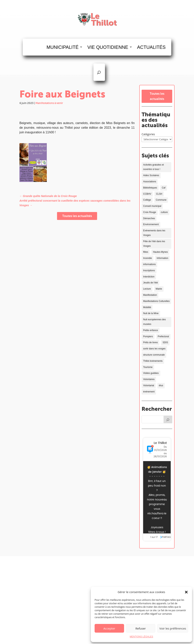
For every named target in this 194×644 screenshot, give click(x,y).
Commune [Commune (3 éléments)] (161, 200)
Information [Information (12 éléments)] (162, 258)
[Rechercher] (168, 419)
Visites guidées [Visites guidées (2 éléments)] (151, 373)
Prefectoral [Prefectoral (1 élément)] (163, 336)
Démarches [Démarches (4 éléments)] (149, 218)
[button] (186, 592)
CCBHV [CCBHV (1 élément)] (147, 194)
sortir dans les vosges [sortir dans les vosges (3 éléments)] (154, 349)
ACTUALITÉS (151, 47)
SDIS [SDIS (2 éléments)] (165, 342)
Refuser (141, 628)
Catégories (148, 134)
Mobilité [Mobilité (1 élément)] (147, 307)
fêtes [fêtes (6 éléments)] (146, 252)
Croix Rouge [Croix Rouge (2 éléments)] (150, 212)
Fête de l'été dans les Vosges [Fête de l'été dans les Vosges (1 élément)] (154, 244)
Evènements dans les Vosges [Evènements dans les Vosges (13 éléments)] (154, 233)
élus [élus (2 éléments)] (161, 385)
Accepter (109, 628)
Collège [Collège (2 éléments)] (147, 200)
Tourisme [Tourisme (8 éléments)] (148, 367)
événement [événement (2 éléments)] (149, 392)
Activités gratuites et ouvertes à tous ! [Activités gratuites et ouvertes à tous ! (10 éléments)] (153, 167)
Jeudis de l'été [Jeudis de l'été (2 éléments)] (150, 283)
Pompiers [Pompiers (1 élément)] (148, 336)
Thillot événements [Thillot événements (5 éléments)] (153, 361)
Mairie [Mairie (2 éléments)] (159, 289)
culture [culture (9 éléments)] (164, 212)
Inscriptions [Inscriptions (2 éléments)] (149, 270)
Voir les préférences (173, 628)
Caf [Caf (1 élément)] (164, 188)
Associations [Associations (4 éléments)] (150, 182)
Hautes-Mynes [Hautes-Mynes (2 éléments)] (160, 252)
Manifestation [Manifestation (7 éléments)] (150, 295)
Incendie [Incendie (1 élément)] (147, 258)
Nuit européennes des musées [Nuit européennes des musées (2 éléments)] (154, 322)
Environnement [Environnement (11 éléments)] (151, 224)
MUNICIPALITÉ (62, 47)
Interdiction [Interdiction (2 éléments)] (149, 277)
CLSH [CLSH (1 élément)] (159, 194)
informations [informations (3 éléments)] (149, 264)
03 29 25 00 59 (144, 585)
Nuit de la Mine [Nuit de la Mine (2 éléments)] (151, 313)
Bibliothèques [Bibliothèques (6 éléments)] (150, 188)
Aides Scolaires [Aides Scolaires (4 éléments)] (151, 175)
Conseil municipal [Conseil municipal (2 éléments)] (152, 206)
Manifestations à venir (49, 103)
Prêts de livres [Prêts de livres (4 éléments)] (150, 342)
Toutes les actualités (77, 216)
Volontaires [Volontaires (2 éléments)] (149, 379)
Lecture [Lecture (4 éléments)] (147, 289)
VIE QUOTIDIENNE (108, 47)
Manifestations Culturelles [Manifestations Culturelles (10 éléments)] (156, 301)
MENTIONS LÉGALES (141, 637)
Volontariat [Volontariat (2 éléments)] (149, 385)
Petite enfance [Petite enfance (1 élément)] (151, 330)
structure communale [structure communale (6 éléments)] (154, 355)
